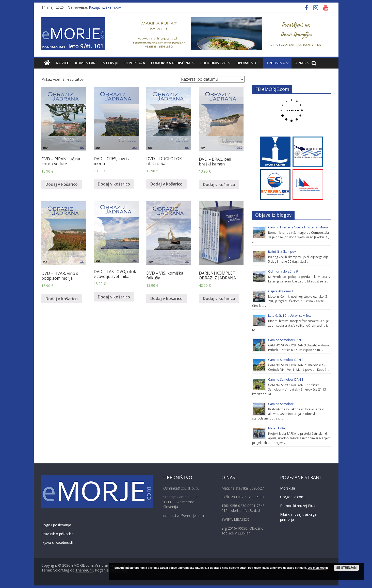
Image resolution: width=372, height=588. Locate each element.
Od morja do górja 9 (283, 271)
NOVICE (62, 63)
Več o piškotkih (318, 568)
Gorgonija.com (292, 497)
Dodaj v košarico (62, 184)
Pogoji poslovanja (56, 525)
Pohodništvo (213, 63)
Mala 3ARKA (277, 428)
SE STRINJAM (346, 568)
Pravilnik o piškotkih (58, 534)
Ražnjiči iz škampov (105, 7)
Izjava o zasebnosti (57, 542)
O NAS (300, 63)
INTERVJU (110, 63)
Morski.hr (288, 488)
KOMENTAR (85, 63)
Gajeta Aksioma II (281, 291)
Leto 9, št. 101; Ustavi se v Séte (290, 316)
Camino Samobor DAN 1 (286, 380)
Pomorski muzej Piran (298, 506)
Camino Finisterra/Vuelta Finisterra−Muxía (298, 227)
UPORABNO (246, 63)
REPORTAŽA (135, 63)
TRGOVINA (275, 63)
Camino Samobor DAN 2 (286, 360)
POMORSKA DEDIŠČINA (171, 63)
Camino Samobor (281, 404)
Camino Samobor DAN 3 (286, 340)
